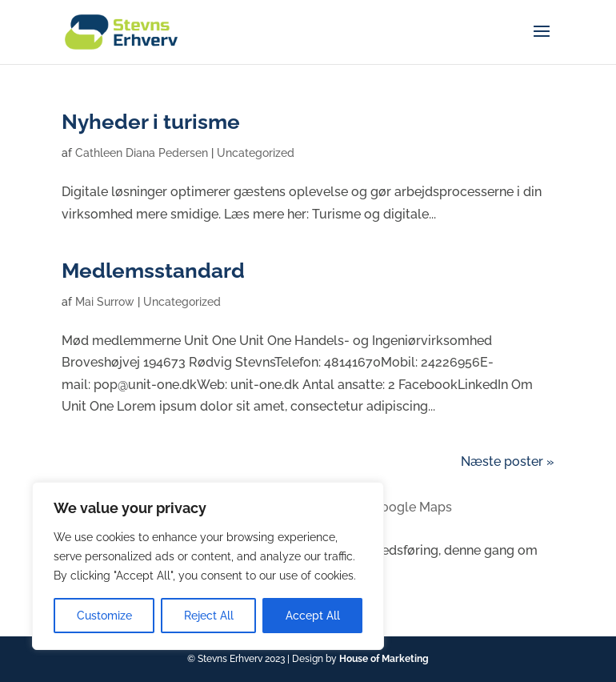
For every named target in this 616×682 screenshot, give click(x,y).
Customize (104, 616)
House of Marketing (384, 659)
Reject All (209, 616)
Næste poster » (508, 461)
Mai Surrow (105, 302)
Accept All (313, 616)
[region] (208, 566)
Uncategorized (256, 153)
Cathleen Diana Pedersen (142, 153)
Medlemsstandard (153, 271)
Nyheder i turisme (151, 122)
